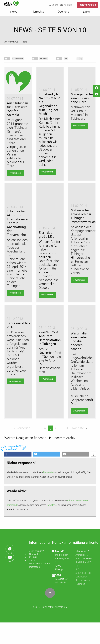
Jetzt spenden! (88, 5)
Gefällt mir (18, 59)
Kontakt (33, 579)
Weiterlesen (15, 173)
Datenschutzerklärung (39, 585)
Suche (32, 582)
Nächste (78, 450)
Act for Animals (11, 42)
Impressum (35, 588)
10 (66, 450)
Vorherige (23, 450)
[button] (18, 476)
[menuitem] (14, 13)
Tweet (44, 59)
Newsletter (49, 494)
